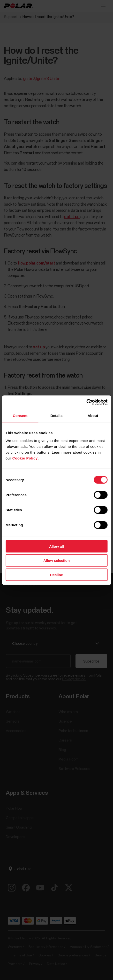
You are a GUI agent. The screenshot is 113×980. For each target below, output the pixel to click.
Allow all (56, 546)
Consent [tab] (20, 416)
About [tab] (93, 416)
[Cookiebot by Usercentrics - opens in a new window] (86, 402)
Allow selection (56, 561)
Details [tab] (57, 416)
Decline (56, 575)
